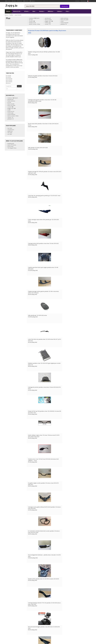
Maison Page (30, 624)
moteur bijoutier (64, 23)
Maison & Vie (17, 11)
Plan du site (83, 1)
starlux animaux (64, 18)
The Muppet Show (12, 145)
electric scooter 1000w (35, 24)
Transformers (11, 127)
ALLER (21, 86)
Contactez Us (30, 623)
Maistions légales (18, 633)
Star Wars (10, 125)
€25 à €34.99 (9, 80)
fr (89, 1)
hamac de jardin (64, 20)
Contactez (77, 1)
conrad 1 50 (48, 24)
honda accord (32, 23)
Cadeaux (60, 11)
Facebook (20, 1)
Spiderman (10, 128)
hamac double (48, 20)
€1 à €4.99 (8, 76)
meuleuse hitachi (34, 18)
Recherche (65, 6)
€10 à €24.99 (9, 79)
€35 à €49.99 (9, 82)
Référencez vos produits (33, 626)
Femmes (42, 11)
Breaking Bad (11, 141)
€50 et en (8, 83)
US (40, 633)
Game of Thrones (12, 142)
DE (34, 633)
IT (38, 633)
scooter (32, 21)
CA (42, 633)
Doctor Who (10, 144)
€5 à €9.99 (8, 77)
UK (30, 633)
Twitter (14, 1)
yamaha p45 (48, 18)
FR (32, 633)
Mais (34, 11)
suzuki (62, 21)
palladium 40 (64, 24)
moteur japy (48, 23)
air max (31, 20)
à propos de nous (31, 621)
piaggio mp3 (49, 21)
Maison (8, 11)
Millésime (51, 11)
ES (36, 633)
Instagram (32, 1)
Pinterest (26, 1)
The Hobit (10, 130)
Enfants (27, 11)
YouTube (8, 1)
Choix (68, 11)
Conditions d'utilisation (9, 633)
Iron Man (10, 131)
